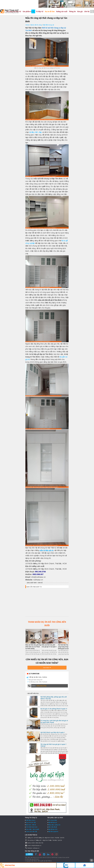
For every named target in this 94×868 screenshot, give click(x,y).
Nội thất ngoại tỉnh (53, 831)
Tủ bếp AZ (40, 11)
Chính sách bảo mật (31, 831)
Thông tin (72, 11)
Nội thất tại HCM (53, 829)
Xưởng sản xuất (62, 11)
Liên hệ (87, 11)
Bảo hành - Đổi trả (31, 825)
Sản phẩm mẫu (28, 11)
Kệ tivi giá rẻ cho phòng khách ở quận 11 (54, 709)
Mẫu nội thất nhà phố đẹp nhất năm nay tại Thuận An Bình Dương (33, 647)
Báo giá (80, 11)
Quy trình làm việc (31, 822)
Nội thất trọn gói (53, 822)
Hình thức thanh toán (32, 827)
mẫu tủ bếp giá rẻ (46, 550)
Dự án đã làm (50, 11)
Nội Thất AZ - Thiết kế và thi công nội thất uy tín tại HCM (10, 11)
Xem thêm (46, 668)
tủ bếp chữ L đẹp (36, 132)
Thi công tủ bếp (53, 820)
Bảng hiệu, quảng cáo (54, 825)
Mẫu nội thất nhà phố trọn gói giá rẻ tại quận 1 (49, 646)
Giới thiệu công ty (31, 820)
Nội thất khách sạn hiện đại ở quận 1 (53, 732)
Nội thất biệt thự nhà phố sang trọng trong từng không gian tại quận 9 (66, 647)
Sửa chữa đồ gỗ (53, 827)
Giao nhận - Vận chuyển (32, 829)
